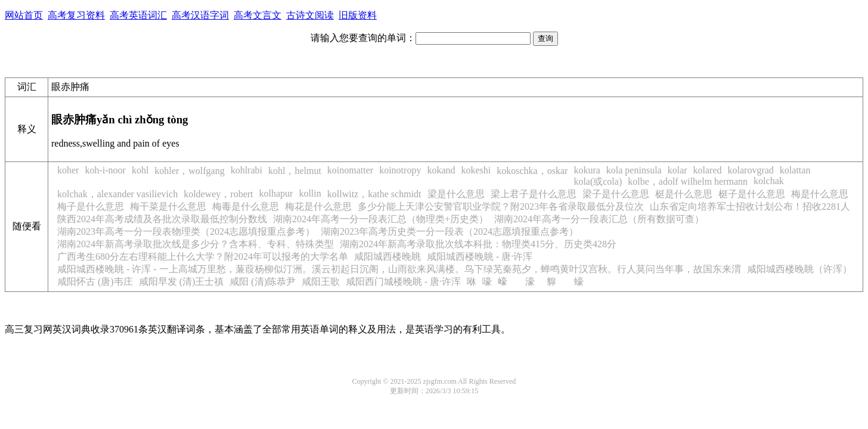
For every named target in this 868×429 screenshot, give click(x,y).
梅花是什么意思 (318, 206)
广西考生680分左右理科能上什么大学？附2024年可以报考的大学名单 (203, 257)
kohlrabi (247, 170)
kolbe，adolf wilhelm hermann (688, 181)
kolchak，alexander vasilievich (117, 194)
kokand (441, 170)
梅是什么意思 (820, 194)
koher (68, 170)
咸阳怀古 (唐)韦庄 (95, 282)
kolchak (769, 181)
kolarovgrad (751, 170)
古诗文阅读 (310, 15)
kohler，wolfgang (189, 171)
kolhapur (276, 193)
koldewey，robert (218, 194)
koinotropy (400, 170)
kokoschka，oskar (532, 171)
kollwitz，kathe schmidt (374, 194)
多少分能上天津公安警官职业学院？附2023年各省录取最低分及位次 (501, 206)
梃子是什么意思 (752, 194)
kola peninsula (634, 170)
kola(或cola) (598, 181)
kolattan (795, 170)
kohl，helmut (295, 171)
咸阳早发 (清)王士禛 (182, 282)
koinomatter (350, 170)
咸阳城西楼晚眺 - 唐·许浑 (480, 257)
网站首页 (24, 15)
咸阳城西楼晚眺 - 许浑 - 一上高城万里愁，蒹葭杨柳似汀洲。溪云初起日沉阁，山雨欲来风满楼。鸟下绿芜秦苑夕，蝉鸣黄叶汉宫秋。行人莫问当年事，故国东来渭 (399, 269)
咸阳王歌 (321, 282)
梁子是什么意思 (616, 194)
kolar (678, 170)
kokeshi (476, 170)
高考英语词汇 (138, 15)
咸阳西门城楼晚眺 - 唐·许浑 (403, 282)
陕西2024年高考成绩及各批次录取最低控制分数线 (162, 219)
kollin (310, 193)
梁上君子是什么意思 (534, 194)
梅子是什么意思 (91, 206)
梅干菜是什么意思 (168, 206)
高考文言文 (258, 15)
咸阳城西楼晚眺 (387, 257)
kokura (587, 170)
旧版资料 (358, 15)
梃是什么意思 (684, 194)
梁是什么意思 (456, 194)
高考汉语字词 (200, 15)
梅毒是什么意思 (246, 206)
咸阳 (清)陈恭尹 (263, 282)
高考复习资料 (76, 15)
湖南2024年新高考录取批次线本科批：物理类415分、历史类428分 (478, 244)
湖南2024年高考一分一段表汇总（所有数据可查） (599, 219)
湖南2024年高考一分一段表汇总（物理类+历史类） (381, 219)
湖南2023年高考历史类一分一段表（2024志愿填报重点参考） (449, 231)
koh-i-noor (105, 170)
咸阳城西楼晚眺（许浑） (799, 269)
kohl (140, 170)
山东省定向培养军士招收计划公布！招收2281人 (750, 206)
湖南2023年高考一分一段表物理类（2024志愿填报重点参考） (186, 231)
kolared (708, 170)
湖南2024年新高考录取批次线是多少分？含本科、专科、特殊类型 (196, 244)
